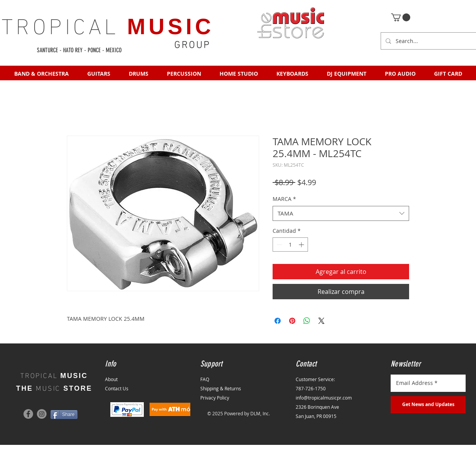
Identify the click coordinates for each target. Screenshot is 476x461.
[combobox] (341, 213)
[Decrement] (279, 245)
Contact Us (117, 388)
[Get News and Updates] (428, 405)
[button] (401, 17)
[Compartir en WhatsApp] (307, 321)
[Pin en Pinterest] (292, 321)
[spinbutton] (290, 245)
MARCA (284, 199)
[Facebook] (28, 414)
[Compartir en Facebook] (278, 321)
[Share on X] (321, 321)
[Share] (64, 415)
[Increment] (302, 245)
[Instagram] (42, 414)
